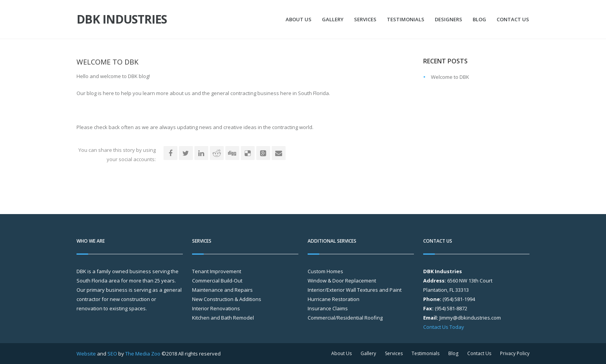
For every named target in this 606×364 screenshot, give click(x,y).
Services (365, 20)
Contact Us (513, 20)
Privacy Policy (515, 353)
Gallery (333, 20)
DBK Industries (122, 19)
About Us (299, 20)
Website (86, 354)
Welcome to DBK (450, 77)
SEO (112, 354)
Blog (479, 20)
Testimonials (406, 20)
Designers (449, 20)
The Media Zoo (143, 354)
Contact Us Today (444, 327)
